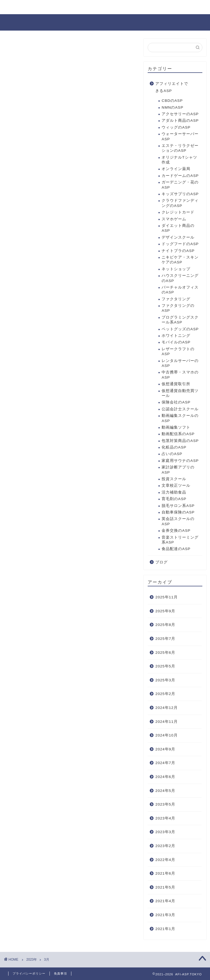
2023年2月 (165, 846)
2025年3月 (165, 680)
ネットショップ (176, 269)
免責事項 (60, 973)
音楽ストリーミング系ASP (180, 540)
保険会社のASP (176, 402)
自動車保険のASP (178, 512)
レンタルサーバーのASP (180, 363)
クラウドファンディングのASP (180, 203)
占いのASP (172, 454)
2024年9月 (165, 749)
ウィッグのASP (176, 127)
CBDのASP (172, 101)
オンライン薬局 (176, 169)
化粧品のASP (174, 447)
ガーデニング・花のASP (180, 185)
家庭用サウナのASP (180, 461)
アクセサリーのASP (180, 114)
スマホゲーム (174, 219)
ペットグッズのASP (180, 329)
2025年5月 (165, 666)
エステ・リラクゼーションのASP (180, 148)
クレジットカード (178, 212)
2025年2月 (165, 694)
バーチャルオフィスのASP (180, 290)
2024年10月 (166, 735)
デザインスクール (178, 237)
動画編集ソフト (176, 427)
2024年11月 (166, 722)
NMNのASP (172, 107)
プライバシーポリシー (29, 973)
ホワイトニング (176, 336)
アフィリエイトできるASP (172, 87)
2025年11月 (166, 597)
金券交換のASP (176, 531)
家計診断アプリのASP (178, 470)
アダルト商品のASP (180, 121)
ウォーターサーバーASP (180, 136)
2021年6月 (165, 873)
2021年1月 (165, 929)
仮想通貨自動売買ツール (180, 393)
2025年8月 (165, 625)
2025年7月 (165, 639)
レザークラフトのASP (178, 351)
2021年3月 (165, 915)
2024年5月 (165, 791)
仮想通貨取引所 (176, 384)
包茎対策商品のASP (180, 441)
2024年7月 (165, 763)
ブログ (161, 562)
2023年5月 (165, 804)
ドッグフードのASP (180, 244)
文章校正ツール (176, 485)
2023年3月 (165, 832)
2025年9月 (165, 611)
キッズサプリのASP (180, 194)
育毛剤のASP (174, 499)
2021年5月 (165, 887)
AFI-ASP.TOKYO (105, 22)
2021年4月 (165, 901)
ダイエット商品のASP (178, 228)
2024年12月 (166, 708)
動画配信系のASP (178, 434)
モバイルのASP (176, 342)
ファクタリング (176, 299)
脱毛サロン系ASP (178, 506)
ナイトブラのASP (178, 251)
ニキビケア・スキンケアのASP (180, 260)
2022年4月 (165, 860)
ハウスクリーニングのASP (180, 278)
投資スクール (174, 479)
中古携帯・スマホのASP (180, 375)
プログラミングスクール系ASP (180, 320)
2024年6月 (165, 777)
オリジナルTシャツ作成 (179, 160)
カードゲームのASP (180, 176)
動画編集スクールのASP (180, 418)
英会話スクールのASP (178, 521)
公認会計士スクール (180, 409)
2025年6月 (165, 653)
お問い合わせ (25, 7)
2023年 (32, 960)
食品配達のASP (176, 549)
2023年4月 (165, 818)
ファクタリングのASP (178, 308)
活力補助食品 (174, 492)
